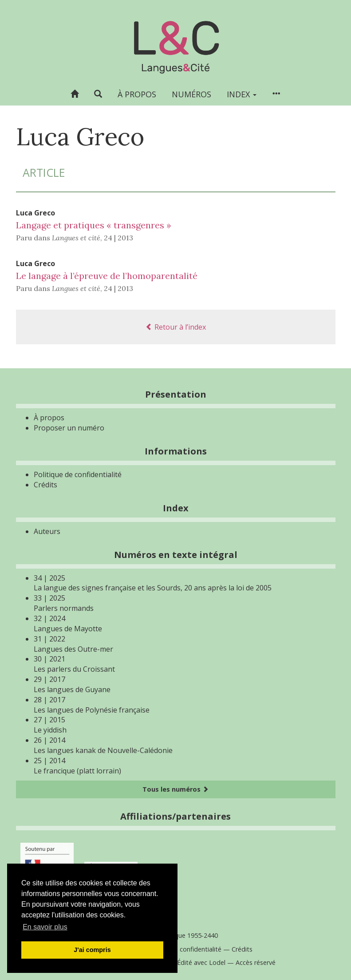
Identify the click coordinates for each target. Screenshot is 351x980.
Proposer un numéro (69, 428)
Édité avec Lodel (201, 962)
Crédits (45, 485)
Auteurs (47, 531)
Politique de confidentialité (78, 474)
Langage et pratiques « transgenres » (94, 225)
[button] (98, 94)
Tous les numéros (175, 789)
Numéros (191, 94)
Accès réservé (256, 962)
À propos (137, 94)
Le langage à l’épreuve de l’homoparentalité (107, 276)
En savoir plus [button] (45, 927)
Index (242, 94)
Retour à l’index (176, 327)
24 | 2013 (118, 238)
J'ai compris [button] (92, 950)
